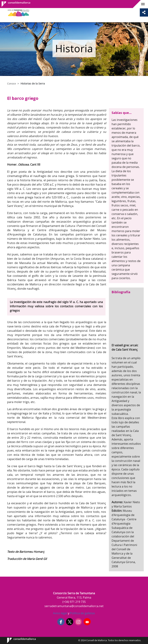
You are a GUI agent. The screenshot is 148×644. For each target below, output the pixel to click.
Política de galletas (82, 613)
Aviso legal (60, 613)
